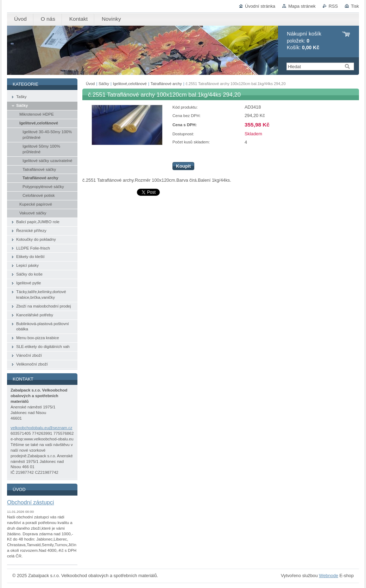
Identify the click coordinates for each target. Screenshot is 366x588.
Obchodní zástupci (30, 502)
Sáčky (104, 84)
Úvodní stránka (260, 6)
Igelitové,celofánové (130, 84)
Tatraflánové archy (166, 84)
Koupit (183, 166)
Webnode (329, 576)
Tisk (355, 6)
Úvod (90, 84)
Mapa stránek (302, 6)
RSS (333, 6)
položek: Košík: (304, 41)
